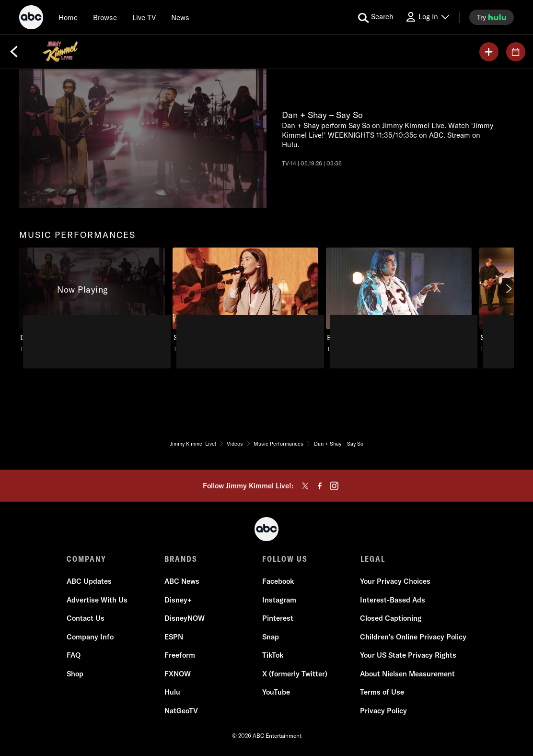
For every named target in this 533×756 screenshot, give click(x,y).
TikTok (273, 656)
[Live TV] (144, 17)
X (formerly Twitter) (295, 674)
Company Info (90, 637)
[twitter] (305, 486)
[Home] (68, 17)
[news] (180, 17)
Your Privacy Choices (395, 582)
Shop (75, 674)
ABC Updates (89, 582)
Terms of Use (382, 692)
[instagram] (334, 486)
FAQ (74, 656)
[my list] (489, 52)
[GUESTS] (516, 52)
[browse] (105, 17)
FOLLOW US (285, 559)
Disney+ (178, 600)
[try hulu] (492, 17)
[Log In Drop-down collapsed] (427, 17)
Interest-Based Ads (393, 600)
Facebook (278, 582)
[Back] (14, 52)
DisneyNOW (185, 619)
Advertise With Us (97, 600)
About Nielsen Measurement (407, 674)
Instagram (279, 600)
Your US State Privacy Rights (408, 656)
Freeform (180, 656)
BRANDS (181, 559)
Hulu (172, 692)
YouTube (276, 692)
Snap (271, 637)
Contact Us (86, 619)
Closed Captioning (391, 619)
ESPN (174, 637)
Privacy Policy (383, 711)
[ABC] (31, 19)
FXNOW (178, 674)
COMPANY (87, 559)
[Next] (508, 289)
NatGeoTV (181, 711)
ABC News (182, 582)
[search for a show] (376, 17)
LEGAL (372, 559)
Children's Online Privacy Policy (413, 637)
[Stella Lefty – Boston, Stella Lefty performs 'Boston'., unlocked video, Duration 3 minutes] (245, 301)
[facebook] (320, 486)
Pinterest (278, 619)
